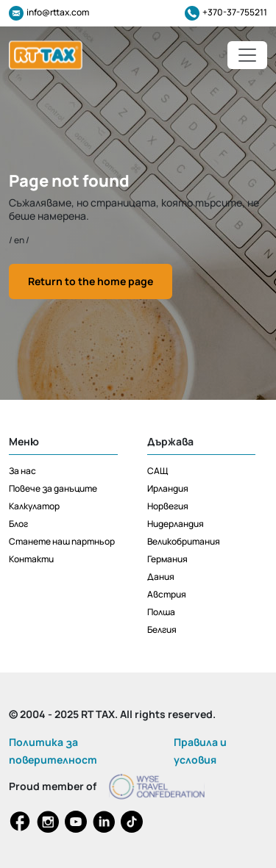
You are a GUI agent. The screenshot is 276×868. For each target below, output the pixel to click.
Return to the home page (91, 281)
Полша (161, 612)
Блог (18, 524)
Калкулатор (34, 506)
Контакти (31, 559)
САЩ (158, 471)
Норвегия (168, 506)
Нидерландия (176, 524)
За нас (22, 471)
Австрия (167, 594)
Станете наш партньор (62, 541)
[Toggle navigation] (247, 55)
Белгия (162, 630)
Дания (161, 577)
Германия (167, 559)
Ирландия (168, 488)
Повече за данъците (53, 488)
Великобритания (184, 541)
